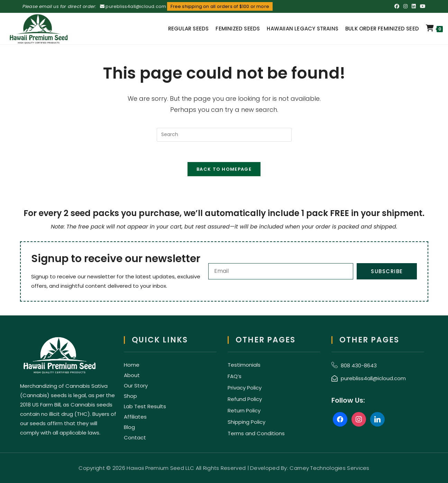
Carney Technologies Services (329, 468)
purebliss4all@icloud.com (136, 6)
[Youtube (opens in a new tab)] (422, 7)
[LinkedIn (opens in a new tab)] (414, 7)
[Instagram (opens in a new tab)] (405, 7)
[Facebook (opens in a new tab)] (397, 7)
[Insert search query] (224, 135)
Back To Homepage (224, 169)
